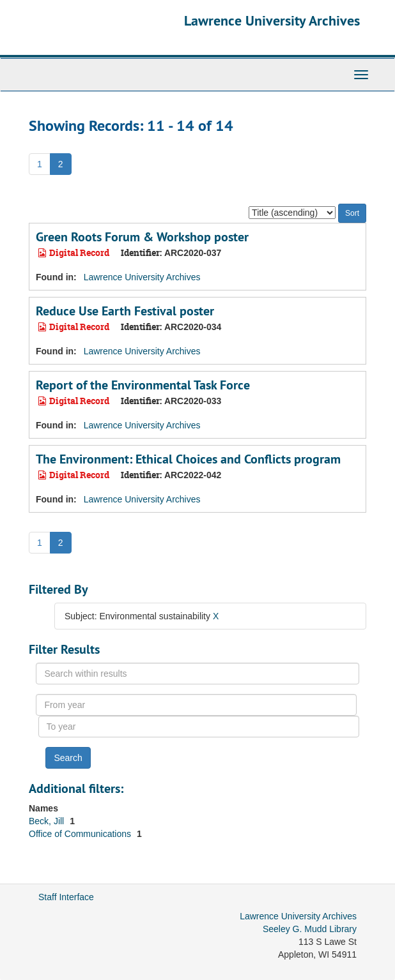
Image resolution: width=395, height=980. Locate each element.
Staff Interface (66, 897)
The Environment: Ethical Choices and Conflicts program (188, 459)
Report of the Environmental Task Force (143, 385)
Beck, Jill (48, 821)
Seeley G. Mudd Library (310, 929)
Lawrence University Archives (272, 20)
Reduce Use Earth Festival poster (125, 311)
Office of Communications (81, 834)
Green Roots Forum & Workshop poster (142, 237)
